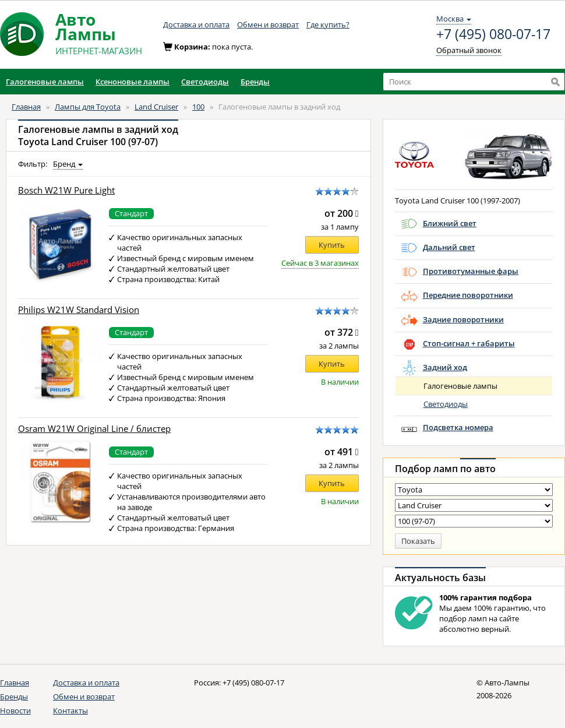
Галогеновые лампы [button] (45, 82)
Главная (26, 107)
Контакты (70, 711)
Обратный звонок (469, 50)
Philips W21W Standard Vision (79, 310)
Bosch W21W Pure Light (66, 190)
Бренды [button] (255, 82)
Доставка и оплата (196, 24)
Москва (454, 19)
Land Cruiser (156, 107)
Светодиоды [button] (205, 82)
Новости (15, 711)
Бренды (14, 697)
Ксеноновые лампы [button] (133, 82)
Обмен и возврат (268, 24)
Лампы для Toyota (88, 107)
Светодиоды (446, 404)
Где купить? (328, 24)
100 (198, 107)
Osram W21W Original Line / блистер (94, 429)
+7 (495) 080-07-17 (493, 34)
